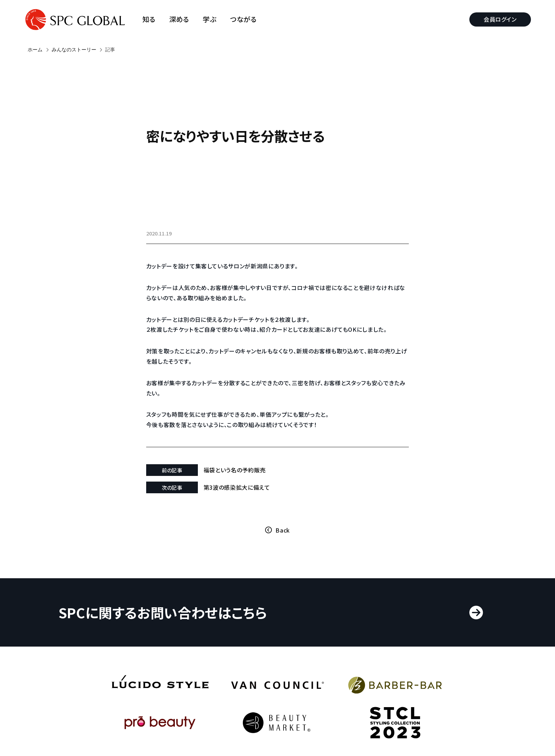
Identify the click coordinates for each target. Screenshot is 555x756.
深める (183, 19)
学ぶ (213, 19)
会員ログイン (497, 19)
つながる (247, 19)
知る (153, 19)
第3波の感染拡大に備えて (250, 498)
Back (283, 540)
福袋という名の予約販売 (248, 480)
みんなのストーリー (74, 50)
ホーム (35, 50)
